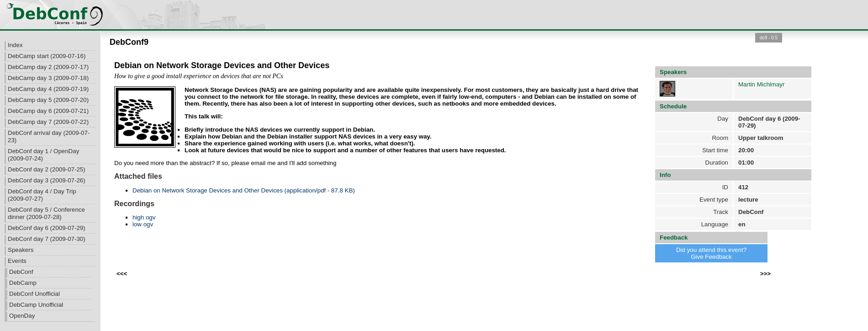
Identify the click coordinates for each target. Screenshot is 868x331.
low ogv (143, 224)
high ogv (144, 217)
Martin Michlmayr (761, 84)
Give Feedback (711, 257)
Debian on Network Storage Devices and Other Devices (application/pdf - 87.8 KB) (244, 190)
